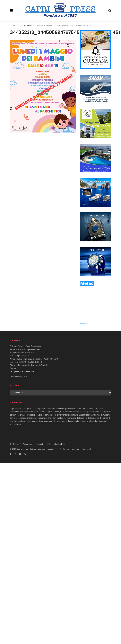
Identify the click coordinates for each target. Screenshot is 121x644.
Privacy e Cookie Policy (57, 444)
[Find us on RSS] (25, 454)
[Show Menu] (11, 11)
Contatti (40, 444)
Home (12, 25)
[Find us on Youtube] (20, 454)
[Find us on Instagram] (15, 454)
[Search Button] (110, 11)
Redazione (27, 444)
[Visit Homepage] (60, 10)
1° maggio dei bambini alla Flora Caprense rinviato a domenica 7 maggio (63, 25)
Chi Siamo (14, 444)
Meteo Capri (84, 323)
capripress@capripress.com (22, 372)
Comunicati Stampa (25, 25)
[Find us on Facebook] (11, 454)
